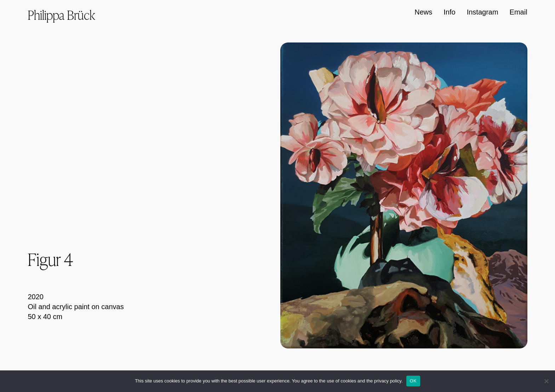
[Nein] (546, 381)
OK (413, 381)
